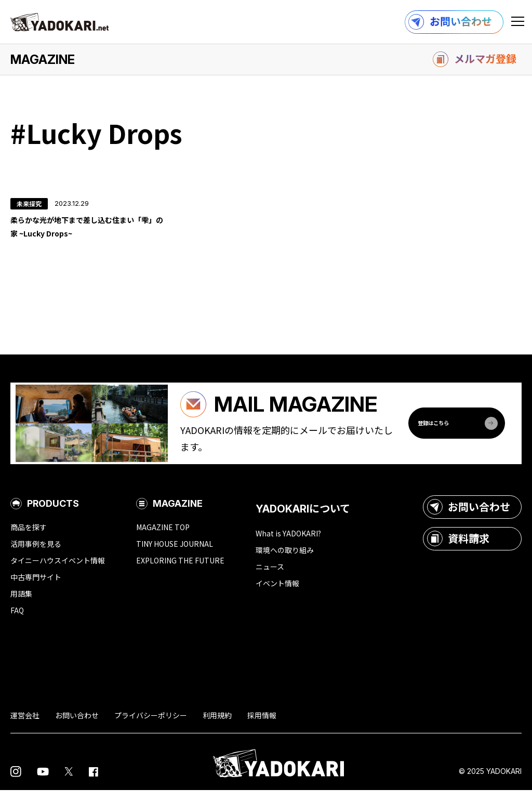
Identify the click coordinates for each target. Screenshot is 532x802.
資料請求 (458, 550)
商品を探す (29, 539)
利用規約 (217, 727)
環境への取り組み (285, 562)
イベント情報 (277, 595)
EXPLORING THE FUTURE (180, 572)
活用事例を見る (36, 556)
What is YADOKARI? (288, 545)
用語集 (21, 606)
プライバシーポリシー (151, 727)
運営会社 (25, 727)
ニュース (270, 579)
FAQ (17, 622)
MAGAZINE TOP (163, 539)
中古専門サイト (36, 589)
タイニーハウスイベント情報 (58, 572)
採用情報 (262, 727)
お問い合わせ (469, 519)
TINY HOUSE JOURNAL (175, 556)
